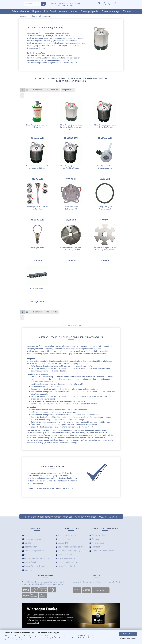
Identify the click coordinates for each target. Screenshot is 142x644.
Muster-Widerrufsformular (35, 566)
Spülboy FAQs (64, 543)
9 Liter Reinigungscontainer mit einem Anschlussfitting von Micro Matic (71, 127)
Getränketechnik (20, 11)
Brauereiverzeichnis (66, 558)
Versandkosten (31, 547)
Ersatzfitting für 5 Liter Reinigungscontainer (105, 167)
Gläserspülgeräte (89, 11)
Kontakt (27, 543)
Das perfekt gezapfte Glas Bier (71, 547)
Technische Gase (65, 555)
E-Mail (50, 481)
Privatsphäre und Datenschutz (37, 558)
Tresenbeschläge (110, 11)
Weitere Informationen (128, 638)
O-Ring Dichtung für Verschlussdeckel (105, 208)
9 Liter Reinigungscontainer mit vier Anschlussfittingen (71, 167)
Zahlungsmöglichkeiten (34, 551)
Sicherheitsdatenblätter (68, 562)
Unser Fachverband (66, 566)
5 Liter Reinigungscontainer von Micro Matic (37, 126)
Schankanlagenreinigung (69, 551)
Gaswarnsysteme (68, 11)
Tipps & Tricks (64, 539)
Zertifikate (96, 539)
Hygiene (37, 11)
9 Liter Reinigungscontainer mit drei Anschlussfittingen (37, 167)
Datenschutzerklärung (22, 640)
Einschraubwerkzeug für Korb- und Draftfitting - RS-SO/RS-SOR (105, 249)
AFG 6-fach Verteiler (37, 289)
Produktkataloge (99, 535)
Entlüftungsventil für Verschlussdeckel (37, 249)
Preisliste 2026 (98, 543)
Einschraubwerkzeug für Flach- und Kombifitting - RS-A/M (71, 249)
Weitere (127, 11)
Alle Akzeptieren (128, 634)
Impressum (29, 570)
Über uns (28, 535)
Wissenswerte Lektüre (67, 535)
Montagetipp (97, 547)
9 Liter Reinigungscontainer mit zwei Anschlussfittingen (105, 126)
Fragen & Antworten (33, 539)
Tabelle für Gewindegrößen (103, 551)
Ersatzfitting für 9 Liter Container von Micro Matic (37, 208)
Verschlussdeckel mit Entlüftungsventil (71, 208)
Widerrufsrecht (31, 562)
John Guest (50, 11)
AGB (26, 555)
